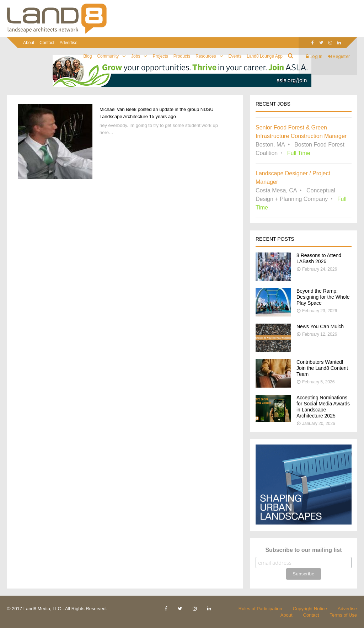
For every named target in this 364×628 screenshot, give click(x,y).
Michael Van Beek (118, 109)
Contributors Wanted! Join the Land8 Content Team (322, 368)
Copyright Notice (310, 609)
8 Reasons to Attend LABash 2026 (319, 258)
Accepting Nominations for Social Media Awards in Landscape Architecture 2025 (323, 407)
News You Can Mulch (320, 326)
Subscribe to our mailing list (303, 550)
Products (182, 56)
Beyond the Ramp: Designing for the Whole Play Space (323, 297)
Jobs (136, 56)
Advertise (69, 43)
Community (108, 56)
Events (235, 56)
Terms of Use (343, 615)
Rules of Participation (260, 609)
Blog (87, 56)
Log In (314, 56)
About (29, 43)
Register (339, 56)
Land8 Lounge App (265, 56)
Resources (206, 56)
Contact (47, 43)
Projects (160, 56)
